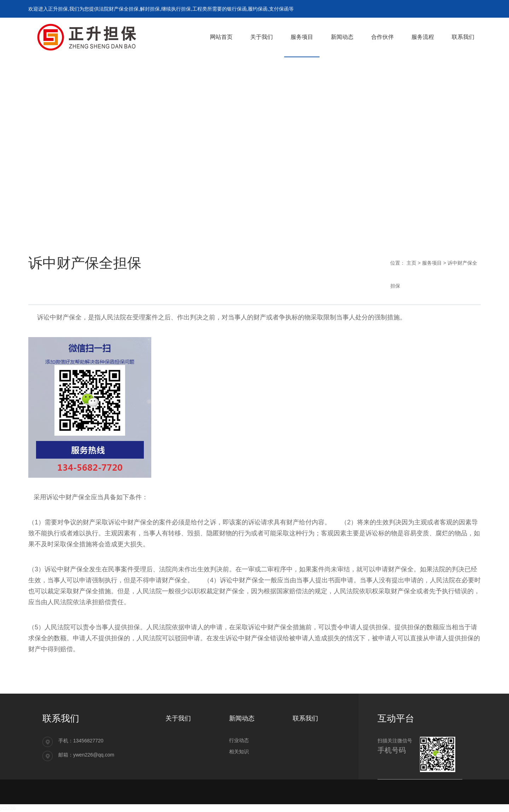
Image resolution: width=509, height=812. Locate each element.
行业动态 (239, 740)
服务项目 (432, 263)
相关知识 (239, 752)
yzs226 (8, 808)
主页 (411, 263)
